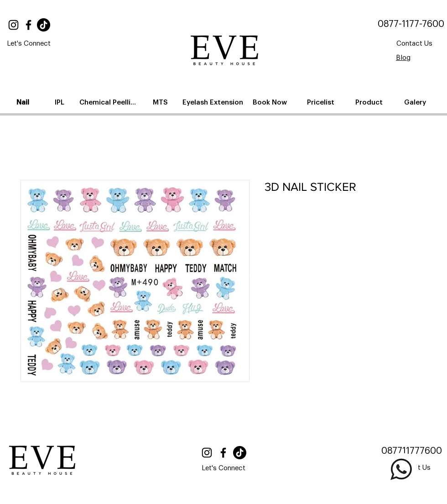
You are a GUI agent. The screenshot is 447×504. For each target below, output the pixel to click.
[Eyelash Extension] (214, 102)
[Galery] (416, 102)
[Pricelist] (322, 102)
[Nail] (24, 102)
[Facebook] (29, 25)
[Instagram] (13, 25)
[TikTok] (44, 25)
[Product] (370, 102)
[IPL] (60, 102)
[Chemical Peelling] (110, 102)
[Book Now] (270, 102)
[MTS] (161, 102)
